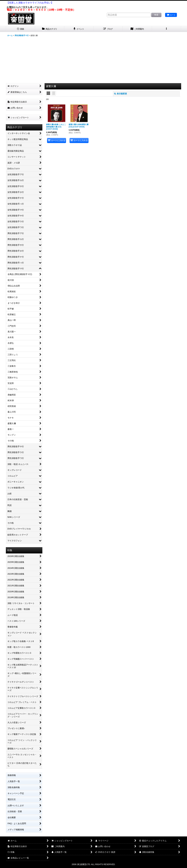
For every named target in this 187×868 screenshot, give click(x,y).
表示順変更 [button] (121, 94)
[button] (167, 29)
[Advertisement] (93, 60)
